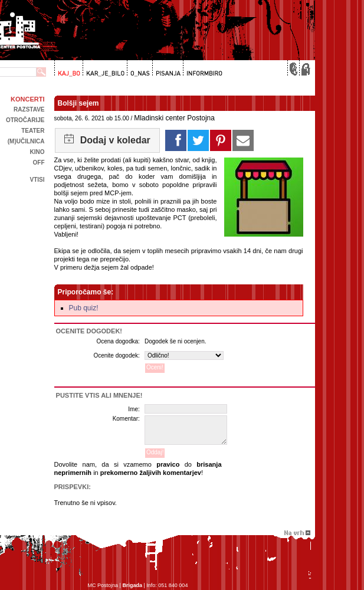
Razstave (29, 109)
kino (37, 152)
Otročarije (25, 120)
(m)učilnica (26, 141)
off (39, 163)
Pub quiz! (84, 308)
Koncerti (27, 99)
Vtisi (37, 180)
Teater (33, 131)
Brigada (132, 585)
